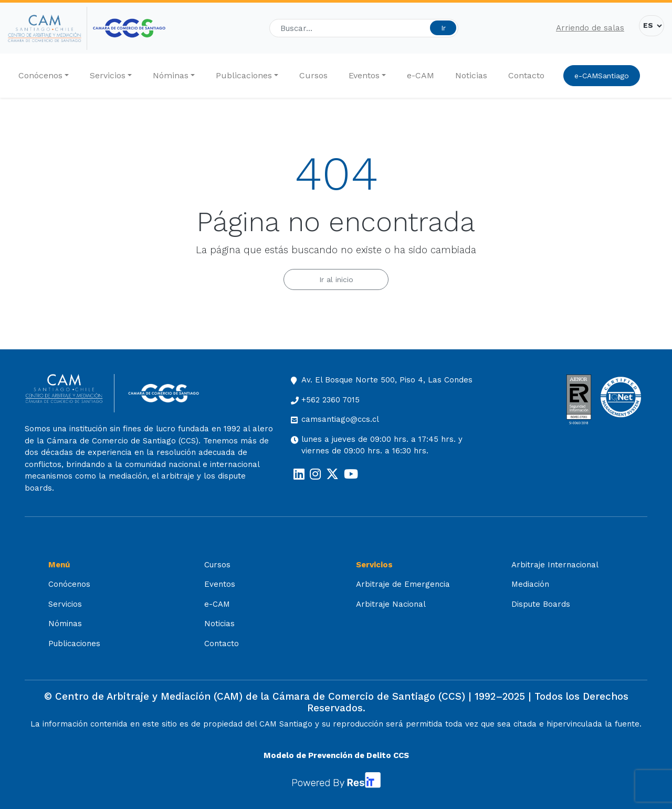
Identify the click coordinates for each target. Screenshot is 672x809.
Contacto (526, 75)
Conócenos (40, 75)
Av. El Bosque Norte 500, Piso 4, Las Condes (387, 380)
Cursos (313, 75)
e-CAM (421, 75)
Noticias (471, 75)
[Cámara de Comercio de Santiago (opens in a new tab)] (129, 28)
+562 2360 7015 (330, 400)
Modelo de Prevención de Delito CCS (336, 755)
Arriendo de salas (590, 28)
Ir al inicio (336, 279)
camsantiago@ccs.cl (340, 419)
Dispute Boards (541, 604)
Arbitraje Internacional (555, 565)
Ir (443, 28)
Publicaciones (244, 75)
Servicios (108, 75)
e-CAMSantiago (602, 76)
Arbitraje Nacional (391, 604)
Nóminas (171, 75)
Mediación (530, 584)
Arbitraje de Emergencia (403, 584)
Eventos (364, 75)
